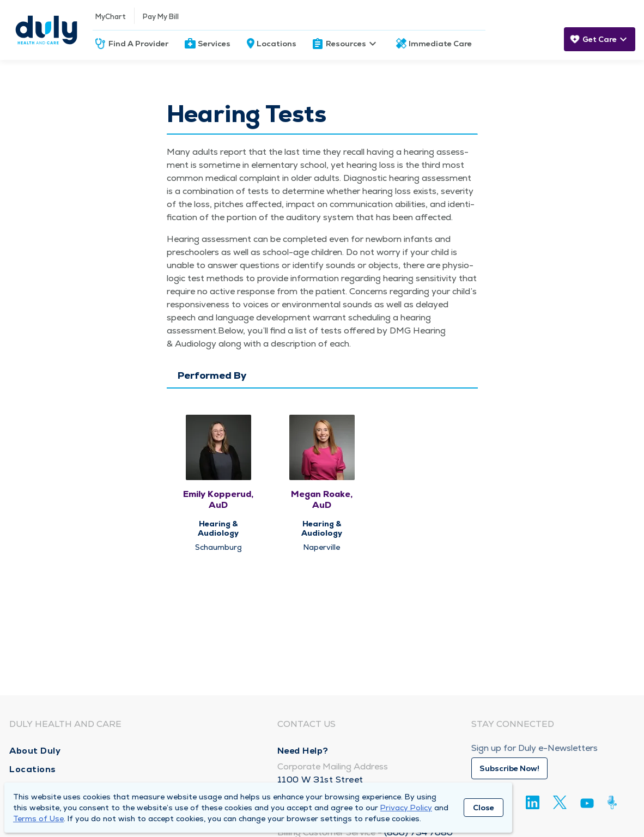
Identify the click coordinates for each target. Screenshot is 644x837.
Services (214, 44)
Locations (277, 44)
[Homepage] (46, 30)
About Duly (35, 751)
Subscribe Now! (509, 768)
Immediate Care (440, 44)
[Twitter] (560, 802)
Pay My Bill (161, 17)
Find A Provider (138, 44)
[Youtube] (587, 805)
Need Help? (303, 751)
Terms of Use (38, 818)
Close (484, 808)
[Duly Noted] (614, 802)
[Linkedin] (533, 802)
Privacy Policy (406, 808)
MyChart (111, 17)
